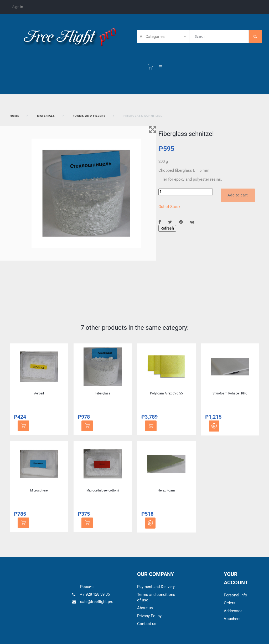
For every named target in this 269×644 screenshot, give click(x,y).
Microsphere (39, 490)
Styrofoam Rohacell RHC (230, 393)
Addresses (233, 611)
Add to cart (238, 195)
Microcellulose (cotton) (103, 490)
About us (145, 608)
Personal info (236, 595)
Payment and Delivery (156, 587)
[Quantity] (186, 192)
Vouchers (232, 619)
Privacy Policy (149, 616)
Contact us (147, 624)
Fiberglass (103, 393)
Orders (230, 603)
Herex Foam (166, 490)
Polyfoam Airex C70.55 (166, 393)
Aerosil (39, 393)
